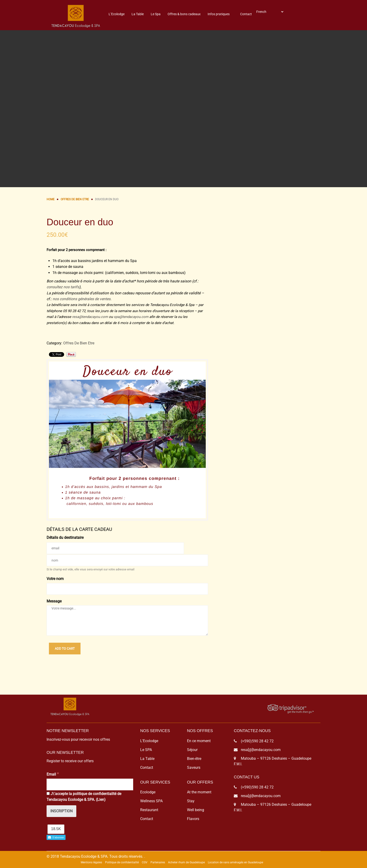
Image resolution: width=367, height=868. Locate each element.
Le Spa (156, 14)
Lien (101, 800)
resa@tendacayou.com (90, 317)
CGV (145, 862)
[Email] (90, 784)
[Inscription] (61, 811)
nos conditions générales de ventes (82, 299)
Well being (196, 810)
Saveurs (194, 768)
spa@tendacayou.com (131, 317)
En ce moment (199, 741)
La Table (138, 14)
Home (51, 199)
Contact (246, 14)
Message (54, 601)
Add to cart (65, 649)
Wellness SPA (151, 801)
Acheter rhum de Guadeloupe (186, 862)
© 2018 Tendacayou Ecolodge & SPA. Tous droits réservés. (95, 856)
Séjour (192, 750)
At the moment (199, 792)
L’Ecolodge (117, 14)
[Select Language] (270, 12)
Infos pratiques (219, 14)
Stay (191, 801)
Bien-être (194, 759)
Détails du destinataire (65, 538)
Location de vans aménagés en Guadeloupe (235, 862)
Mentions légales (91, 862)
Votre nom (55, 579)
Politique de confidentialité (122, 862)
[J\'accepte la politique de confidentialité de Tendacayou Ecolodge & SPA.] (48, 793)
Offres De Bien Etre (75, 199)
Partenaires (158, 862)
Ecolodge (148, 792)
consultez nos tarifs (63, 287)
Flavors (193, 819)
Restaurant (149, 810)
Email (53, 774)
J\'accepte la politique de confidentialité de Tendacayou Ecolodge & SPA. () (84, 797)
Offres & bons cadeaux (184, 14)
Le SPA (146, 750)
